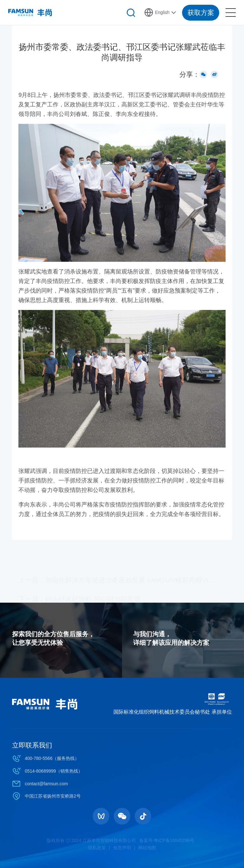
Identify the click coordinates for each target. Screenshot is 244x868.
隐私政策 (97, 848)
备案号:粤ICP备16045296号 (167, 840)
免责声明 (122, 848)
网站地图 (147, 848)
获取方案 (201, 13)
